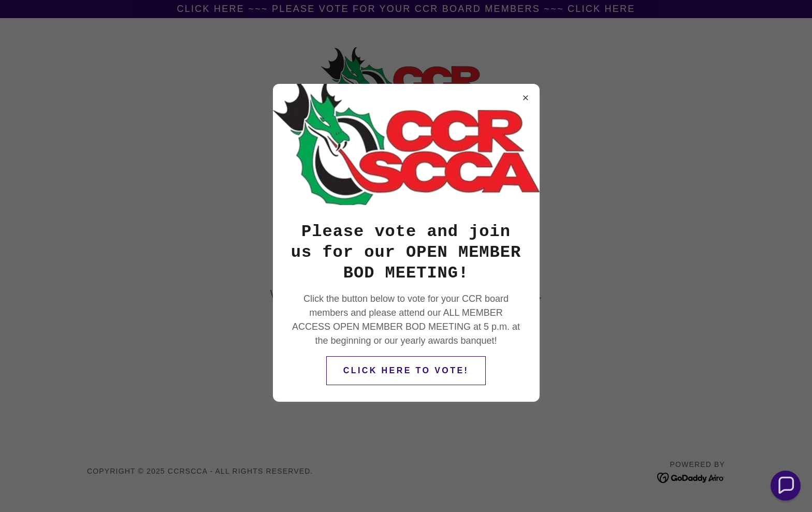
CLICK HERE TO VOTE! (406, 370)
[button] (786, 486)
